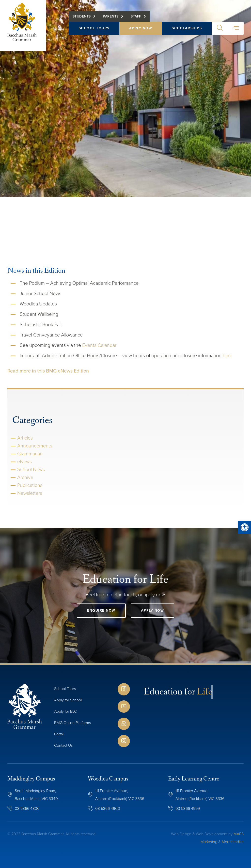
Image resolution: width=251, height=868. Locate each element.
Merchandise (233, 842)
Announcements (35, 446)
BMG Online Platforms (72, 723)
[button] (220, 29)
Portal (59, 734)
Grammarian (30, 454)
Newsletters (30, 493)
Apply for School (68, 700)
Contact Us (63, 745)
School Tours (94, 28)
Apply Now (141, 28)
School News (31, 469)
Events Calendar (99, 345)
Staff (136, 17)
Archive (25, 477)
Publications (30, 485)
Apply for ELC (65, 711)
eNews (24, 461)
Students (82, 17)
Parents (111, 17)
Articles (25, 438)
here (227, 355)
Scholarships (187, 28)
